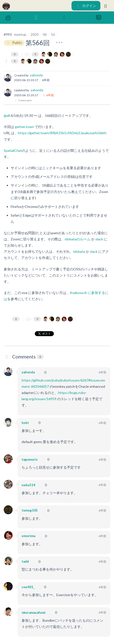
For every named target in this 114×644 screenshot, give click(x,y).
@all (7, 115)
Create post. (23, 100)
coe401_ (28, 587)
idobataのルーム (78, 239)
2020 (35, 34)
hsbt (25, 423)
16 (53, 34)
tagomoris (30, 459)
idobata (79, 251)
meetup (20, 34)
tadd (25, 561)
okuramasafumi (34, 612)
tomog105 (30, 510)
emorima (28, 536)
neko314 (28, 485)
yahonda (36, 75)
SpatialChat (13, 150)
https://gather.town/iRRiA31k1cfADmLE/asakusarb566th (62, 133)
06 (45, 34)
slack (99, 239)
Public (14, 43)
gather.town (24, 127)
